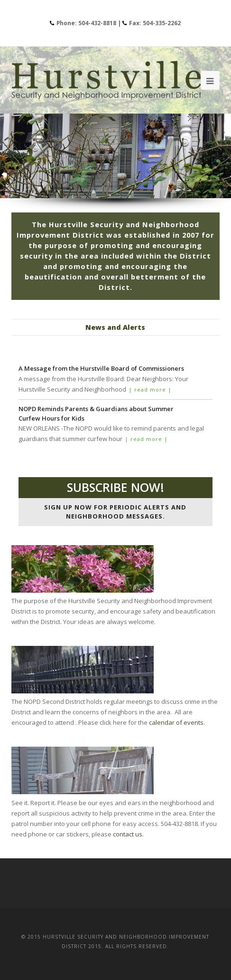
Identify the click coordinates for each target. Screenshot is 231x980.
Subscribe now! (115, 487)
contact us (128, 834)
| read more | (150, 389)
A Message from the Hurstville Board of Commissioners (101, 368)
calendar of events (176, 722)
